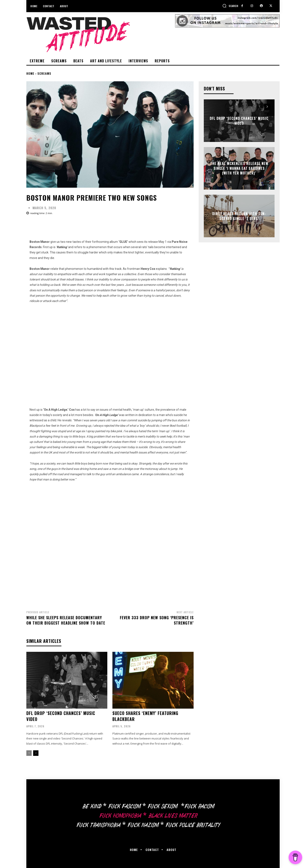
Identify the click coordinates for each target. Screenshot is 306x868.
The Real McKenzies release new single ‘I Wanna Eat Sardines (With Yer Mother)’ (239, 168)
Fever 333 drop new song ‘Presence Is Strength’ (157, 620)
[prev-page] (29, 753)
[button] (230, 6)
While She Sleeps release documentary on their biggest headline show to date (66, 620)
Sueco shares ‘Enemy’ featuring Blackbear (145, 716)
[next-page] (36, 753)
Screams (44, 73)
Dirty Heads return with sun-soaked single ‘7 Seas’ (239, 216)
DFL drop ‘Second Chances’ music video (61, 716)
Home (30, 73)
